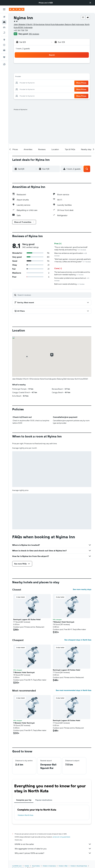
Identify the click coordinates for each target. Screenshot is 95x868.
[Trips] (4, 57)
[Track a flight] (4, 45)
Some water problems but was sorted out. (72, 279)
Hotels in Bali (63, 866)
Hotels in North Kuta (25, 815)
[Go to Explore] (4, 40)
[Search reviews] (54, 295)
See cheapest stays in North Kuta (78, 640)
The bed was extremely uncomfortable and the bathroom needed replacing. (72, 273)
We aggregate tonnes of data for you (53, 849)
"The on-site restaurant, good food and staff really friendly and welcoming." (71, 248)
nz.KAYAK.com (17, 866)
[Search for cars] (4, 27)
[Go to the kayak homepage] (17, 9)
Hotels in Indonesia (49, 866)
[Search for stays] (4, 22)
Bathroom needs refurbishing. (69, 284)
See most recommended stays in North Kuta (74, 690)
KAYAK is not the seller (53, 844)
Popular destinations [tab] (44, 800)
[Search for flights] (4, 17)
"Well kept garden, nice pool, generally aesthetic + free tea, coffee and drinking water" (73, 260)
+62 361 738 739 (21, 30)
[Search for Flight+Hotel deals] (4, 33)
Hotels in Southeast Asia (79, 866)
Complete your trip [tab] (24, 800)
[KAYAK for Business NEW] (4, 50)
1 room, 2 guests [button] (23, 48)
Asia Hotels (36, 866)
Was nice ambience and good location (71, 254)
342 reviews (34, 34)
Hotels (27, 866)
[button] (90, 3)
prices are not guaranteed (61, 837)
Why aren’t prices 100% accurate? (53, 853)
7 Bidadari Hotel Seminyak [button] (64, 622)
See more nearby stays (82, 589)
